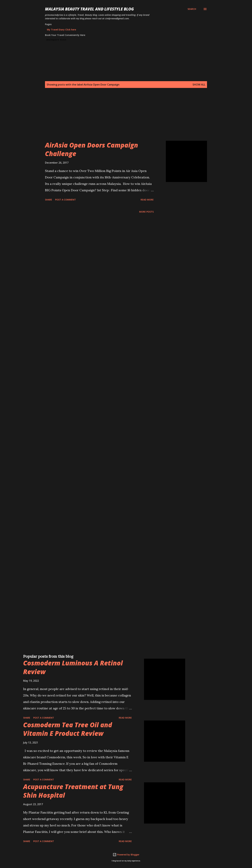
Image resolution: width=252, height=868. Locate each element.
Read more (147, 200)
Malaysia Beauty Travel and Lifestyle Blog (89, 9)
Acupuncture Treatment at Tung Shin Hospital (73, 791)
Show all (199, 85)
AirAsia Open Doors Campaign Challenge (92, 149)
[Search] (192, 9)
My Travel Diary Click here (61, 30)
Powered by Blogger (126, 855)
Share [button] (49, 200)
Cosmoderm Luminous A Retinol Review (73, 667)
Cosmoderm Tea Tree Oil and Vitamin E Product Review (68, 729)
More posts (146, 212)
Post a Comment (65, 200)
